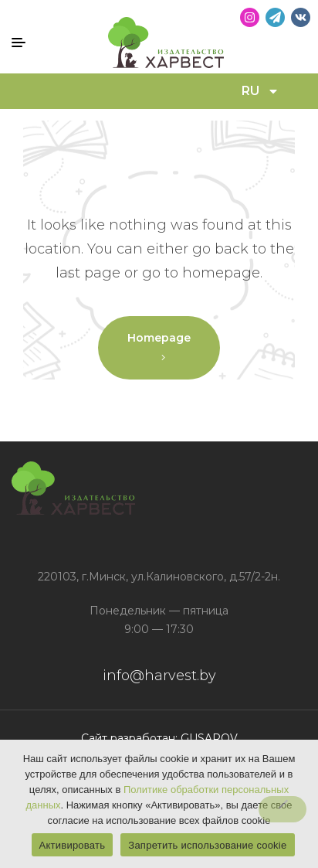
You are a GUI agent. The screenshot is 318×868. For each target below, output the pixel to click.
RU (260, 91)
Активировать (73, 845)
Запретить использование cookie (207, 845)
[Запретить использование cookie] (282, 809)
